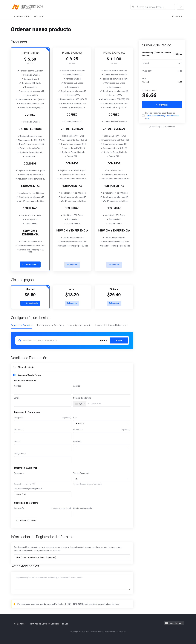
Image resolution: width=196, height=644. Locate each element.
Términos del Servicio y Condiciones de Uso (49, 624)
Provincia (77, 442)
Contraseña (19, 508)
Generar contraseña (26, 520)
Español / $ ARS (174, 623)
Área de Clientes (22, 17)
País (75, 418)
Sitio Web (39, 17)
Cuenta (176, 17)
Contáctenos (20, 624)
